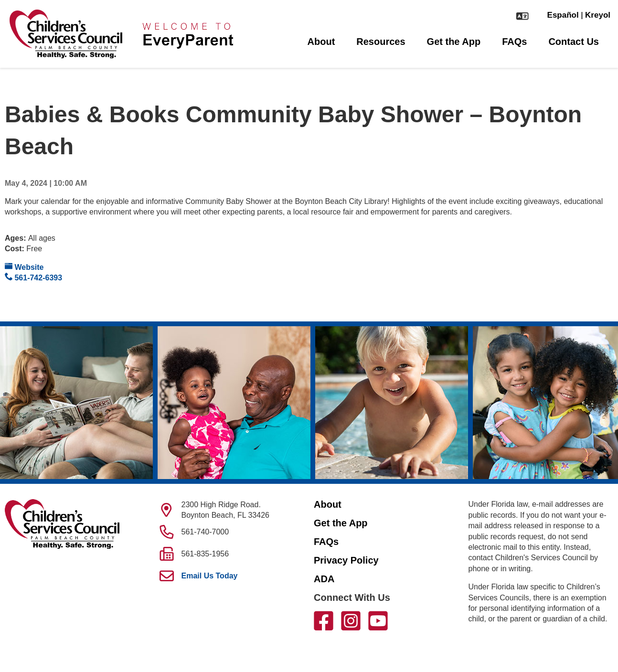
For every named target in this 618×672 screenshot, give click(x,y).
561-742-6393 (33, 277)
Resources (381, 42)
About (321, 42)
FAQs (514, 42)
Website (24, 267)
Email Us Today (210, 576)
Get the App (454, 42)
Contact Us (574, 42)
